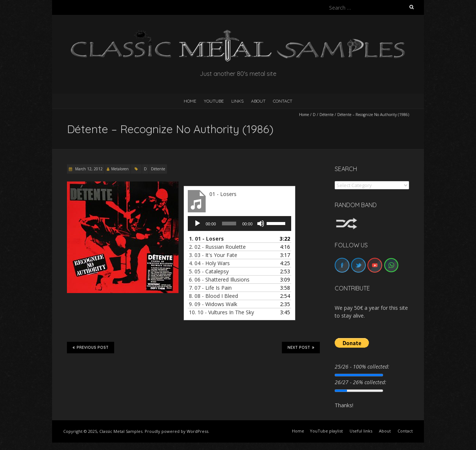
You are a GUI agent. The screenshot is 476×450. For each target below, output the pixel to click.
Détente (327, 115)
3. (213, 255)
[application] (239, 224)
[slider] (229, 224)
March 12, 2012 (88, 169)
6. (219, 279)
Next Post (301, 347)
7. (210, 288)
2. (217, 247)
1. (206, 239)
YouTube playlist (326, 431)
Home (304, 115)
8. (213, 296)
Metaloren (120, 169)
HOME (190, 101)
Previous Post (91, 347)
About (258, 101)
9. (213, 304)
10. (221, 312)
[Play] (197, 224)
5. (209, 271)
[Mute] (261, 224)
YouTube (214, 101)
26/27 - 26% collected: (361, 382)
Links (237, 101)
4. (209, 263)
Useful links (361, 431)
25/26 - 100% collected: (362, 367)
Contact (283, 101)
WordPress (197, 431)
